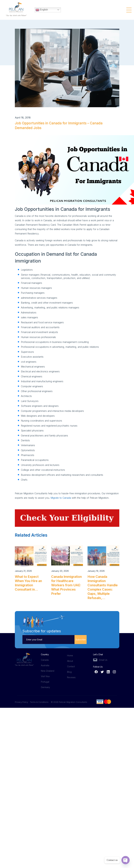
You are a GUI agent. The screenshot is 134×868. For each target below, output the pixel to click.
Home (70, 655)
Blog (69, 672)
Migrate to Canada (61, 498)
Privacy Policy (22, 702)
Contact (71, 666)
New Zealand (48, 671)
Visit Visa (45, 676)
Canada (45, 660)
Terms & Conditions (39, 702)
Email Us (103, 660)
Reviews (71, 677)
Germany (45, 687)
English (42, 9)
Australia (45, 665)
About (70, 661)
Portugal (45, 682)
